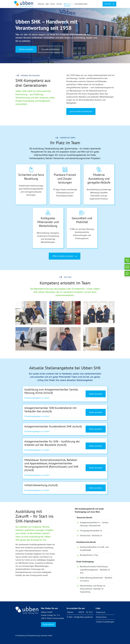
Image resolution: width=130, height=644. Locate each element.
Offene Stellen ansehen (65, 256)
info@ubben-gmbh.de (83, 617)
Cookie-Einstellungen (105, 622)
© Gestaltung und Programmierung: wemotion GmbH (34, 635)
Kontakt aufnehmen (51, 49)
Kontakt (109, 4)
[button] (68, 4)
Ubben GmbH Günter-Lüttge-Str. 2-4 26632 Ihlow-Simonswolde (52, 615)
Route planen (48, 624)
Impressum (101, 612)
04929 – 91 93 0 (85, 612)
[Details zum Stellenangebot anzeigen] (65, 394)
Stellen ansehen (26, 49)
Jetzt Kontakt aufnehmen (81, 111)
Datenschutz (101, 617)
